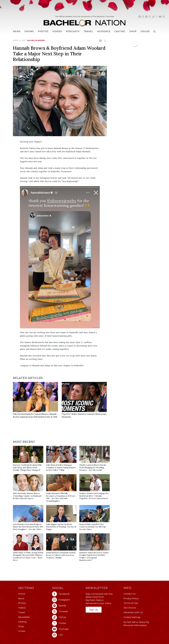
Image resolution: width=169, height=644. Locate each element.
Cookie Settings (132, 617)
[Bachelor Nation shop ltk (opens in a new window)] (164, 17)
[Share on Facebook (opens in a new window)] (100, 41)
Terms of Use (131, 603)
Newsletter (24, 617)
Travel (88, 31)
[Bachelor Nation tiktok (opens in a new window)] (153, 17)
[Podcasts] (73, 31)
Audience (104, 31)
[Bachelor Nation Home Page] (84, 22)
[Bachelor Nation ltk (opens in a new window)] (68, 635)
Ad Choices (130, 608)
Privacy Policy (131, 598)
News (21, 598)
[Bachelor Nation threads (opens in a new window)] (150, 17)
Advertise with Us (133, 612)
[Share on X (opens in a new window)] (105, 41)
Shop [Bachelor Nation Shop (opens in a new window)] (133, 31)
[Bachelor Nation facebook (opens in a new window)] (140, 17)
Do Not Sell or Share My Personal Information (136, 624)
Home (22, 594)
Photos (43, 31)
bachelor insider (36, 40)
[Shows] (29, 31)
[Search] (155, 31)
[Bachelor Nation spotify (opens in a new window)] (146, 17)
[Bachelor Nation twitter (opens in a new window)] (157, 17)
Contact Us (130, 594)
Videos (57, 31)
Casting (22, 622)
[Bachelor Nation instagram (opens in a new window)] (143, 17)
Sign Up (94, 610)
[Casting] (120, 31)
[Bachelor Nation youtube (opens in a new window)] (160, 17)
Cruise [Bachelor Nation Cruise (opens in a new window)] (145, 31)
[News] (17, 31)
